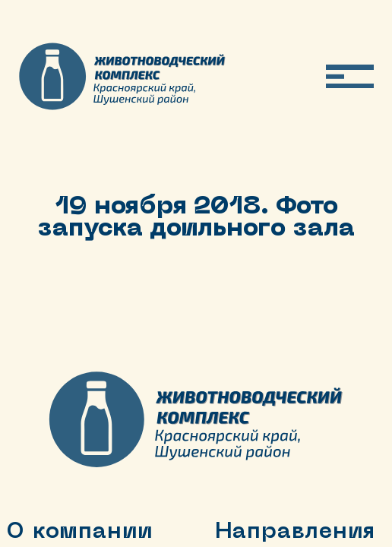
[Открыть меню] (350, 76)
